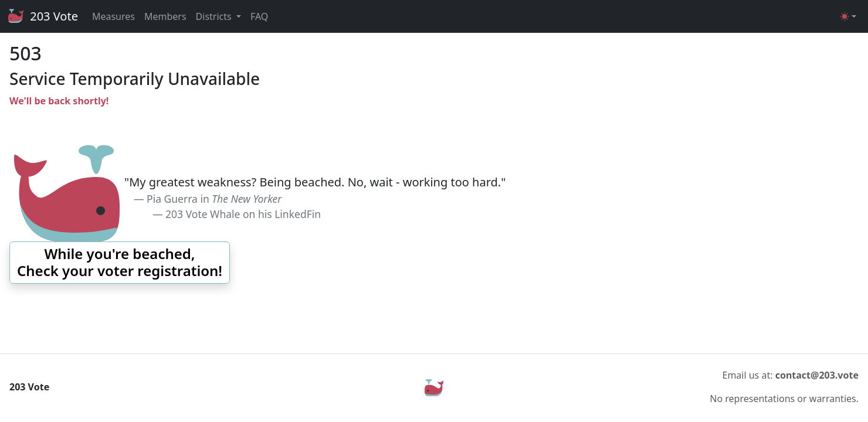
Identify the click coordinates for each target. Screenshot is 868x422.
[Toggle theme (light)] (848, 16)
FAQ (259, 16)
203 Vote (43, 16)
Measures (113, 16)
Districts (215, 16)
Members (165, 16)
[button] (120, 263)
